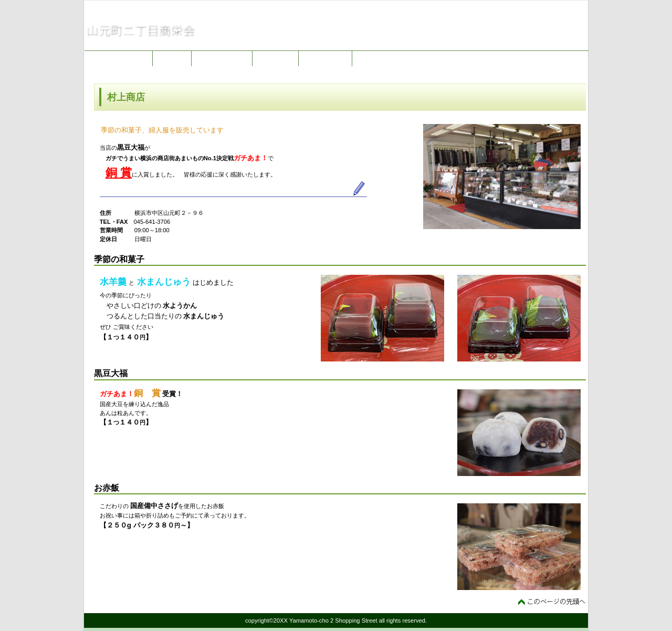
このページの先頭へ (552, 602)
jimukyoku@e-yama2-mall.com (534, 42)
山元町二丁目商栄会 (189, 30)
